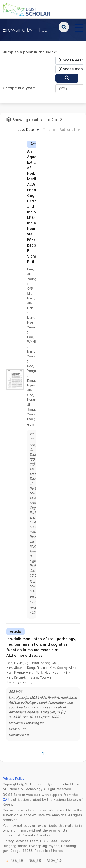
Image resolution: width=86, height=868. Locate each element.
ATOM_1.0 (54, 861)
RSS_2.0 (35, 861)
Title (47, 130)
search (64, 27)
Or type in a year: (19, 88)
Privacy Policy (14, 779)
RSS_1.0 (17, 861)
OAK (6, 800)
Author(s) (67, 130)
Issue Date (25, 130)
